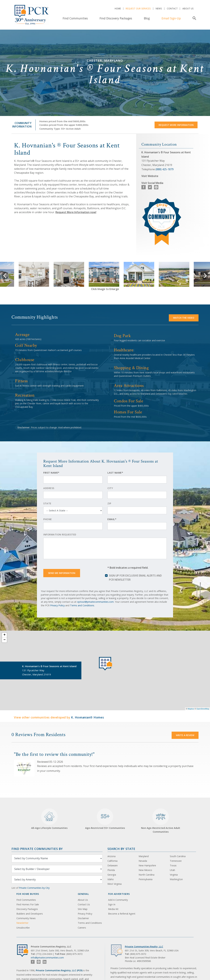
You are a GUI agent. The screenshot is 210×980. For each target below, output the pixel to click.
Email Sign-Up (171, 18)
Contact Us (84, 904)
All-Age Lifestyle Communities (49, 819)
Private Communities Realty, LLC (144, 947)
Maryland (144, 856)
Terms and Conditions (82, 605)
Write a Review (185, 735)
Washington (176, 879)
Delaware (113, 865)
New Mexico (145, 870)
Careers (82, 928)
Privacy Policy (57, 605)
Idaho (111, 879)
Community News (26, 918)
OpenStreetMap (203, 709)
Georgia (112, 875)
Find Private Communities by (37, 849)
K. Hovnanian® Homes (87, 717)
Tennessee (176, 861)
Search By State (121, 849)
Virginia (174, 875)
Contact (172, 8)
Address (49, 488)
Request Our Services (138, 8)
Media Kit (113, 909)
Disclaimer (83, 918)
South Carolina (178, 856)
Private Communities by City (34, 888)
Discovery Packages (27, 909)
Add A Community (118, 900)
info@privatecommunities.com (47, 958)
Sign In (112, 904)
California (112, 861)
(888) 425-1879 (165, 169)
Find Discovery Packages (116, 18)
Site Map (83, 909)
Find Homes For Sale (28, 904)
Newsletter (22, 923)
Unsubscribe (23, 928)
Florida (111, 870)
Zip (109, 503)
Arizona (111, 856)
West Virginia (115, 884)
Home (118, 8)
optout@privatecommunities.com (95, 602)
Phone (48, 519)
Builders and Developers (30, 914)
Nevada (143, 861)
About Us (188, 8)
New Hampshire (147, 865)
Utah (172, 870)
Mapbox (191, 709)
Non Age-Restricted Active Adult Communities (161, 821)
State (47, 503)
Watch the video (184, 318)
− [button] (5, 640)
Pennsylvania (146, 879)
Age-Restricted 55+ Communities (105, 819)
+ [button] (5, 635)
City (110, 488)
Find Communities (75, 18)
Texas (173, 865)
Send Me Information (62, 573)
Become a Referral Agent (122, 914)
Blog (147, 18)
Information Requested (60, 534)
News (159, 8)
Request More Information (176, 125)
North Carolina (147, 875)
